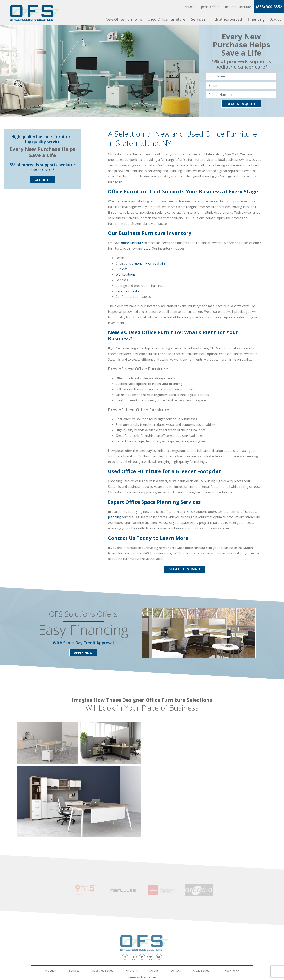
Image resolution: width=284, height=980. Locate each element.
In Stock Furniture (238, 7)
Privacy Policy (230, 925)
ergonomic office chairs (149, 263)
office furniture (132, 243)
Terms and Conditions (142, 932)
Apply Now (83, 653)
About (276, 19)
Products (51, 925)
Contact (188, 7)
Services (198, 19)
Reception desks (127, 291)
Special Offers (209, 7)
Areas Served (201, 925)
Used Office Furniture (166, 19)
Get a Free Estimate (185, 569)
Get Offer (43, 180)
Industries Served (227, 19)
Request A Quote (241, 104)
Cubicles (122, 269)
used (147, 248)
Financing (256, 19)
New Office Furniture (124, 19)
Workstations (126, 274)
